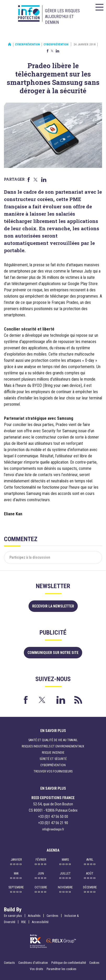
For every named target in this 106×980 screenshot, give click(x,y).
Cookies (94, 963)
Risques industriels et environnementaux (53, 746)
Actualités (34, 916)
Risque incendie (53, 753)
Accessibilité (40, 922)
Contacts (9, 963)
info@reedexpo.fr (53, 829)
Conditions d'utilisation (33, 963)
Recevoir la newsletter (53, 606)
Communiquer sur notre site (53, 653)
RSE (24, 922)
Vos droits (37, 969)
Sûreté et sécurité (53, 759)
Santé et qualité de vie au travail (53, 740)
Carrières (52, 916)
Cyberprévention (27, 45)
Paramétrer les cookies (62, 969)
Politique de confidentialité (69, 963)
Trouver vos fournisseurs (53, 771)
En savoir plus (13, 916)
